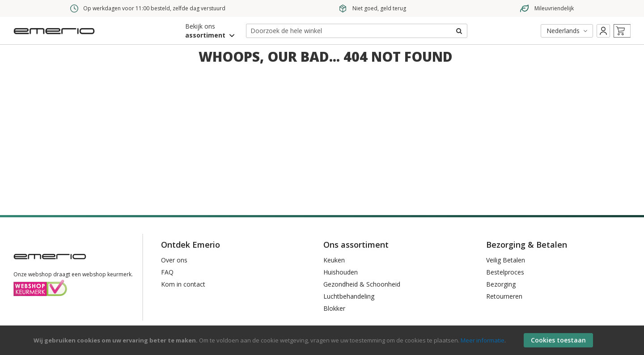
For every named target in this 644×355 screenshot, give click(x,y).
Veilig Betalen (506, 260)
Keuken (334, 260)
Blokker (334, 308)
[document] (323, 340)
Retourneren (504, 296)
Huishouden (341, 272)
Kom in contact (183, 284)
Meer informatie (483, 340)
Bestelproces (505, 272)
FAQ (167, 272)
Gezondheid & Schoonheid (362, 284)
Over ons (174, 260)
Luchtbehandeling (349, 296)
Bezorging (501, 284)
